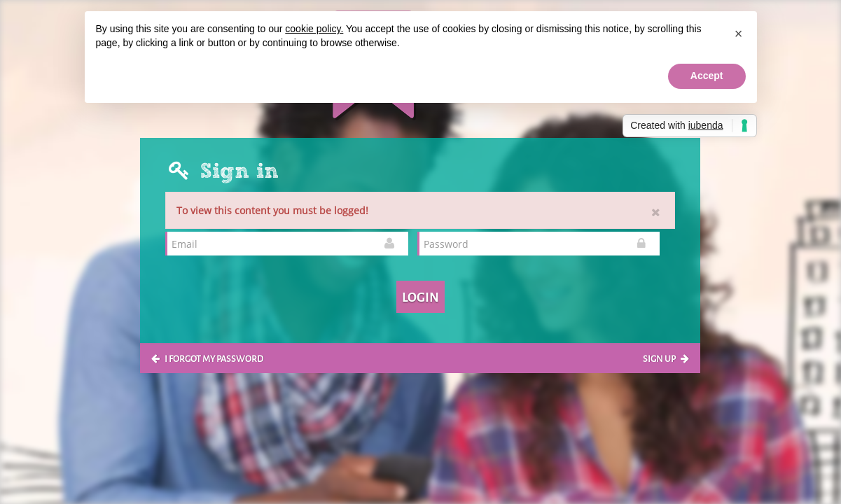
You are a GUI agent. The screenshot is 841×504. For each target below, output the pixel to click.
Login (420, 296)
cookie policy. (314, 29)
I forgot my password (207, 358)
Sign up (666, 358)
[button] (739, 34)
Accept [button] (707, 76)
